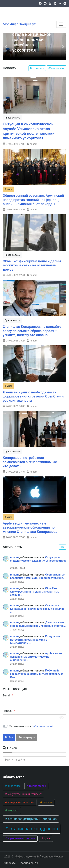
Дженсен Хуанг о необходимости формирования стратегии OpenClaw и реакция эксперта (33, 396)
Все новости (37, 68)
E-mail (7, 696)
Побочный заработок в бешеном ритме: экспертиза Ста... (37, 674)
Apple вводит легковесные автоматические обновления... (36, 657)
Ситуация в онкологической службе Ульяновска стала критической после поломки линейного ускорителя (33, 34)
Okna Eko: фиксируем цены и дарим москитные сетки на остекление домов (32, 265)
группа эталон (37, 786)
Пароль (8, 711)
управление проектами (21, 838)
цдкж (47, 838)
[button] (6, 47)
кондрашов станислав (21, 802)
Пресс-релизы (12, 118)
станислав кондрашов (33, 829)
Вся (63, 547)
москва (47, 802)
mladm (34, 144)
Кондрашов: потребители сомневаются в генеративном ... (36, 640)
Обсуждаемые (56, 68)
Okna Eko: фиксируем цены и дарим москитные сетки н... (35, 592)
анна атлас (14, 786)
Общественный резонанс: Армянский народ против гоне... (38, 576)
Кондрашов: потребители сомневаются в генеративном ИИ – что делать (32, 462)
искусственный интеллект (24, 794)
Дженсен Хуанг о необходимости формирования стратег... (38, 624)
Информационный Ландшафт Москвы (40, 857)
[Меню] (61, 24)
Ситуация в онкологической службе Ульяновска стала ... (38, 561)
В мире (8, 189)
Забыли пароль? (43, 726)
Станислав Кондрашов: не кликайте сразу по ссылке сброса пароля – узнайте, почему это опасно (32, 331)
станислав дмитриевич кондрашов (32, 819)
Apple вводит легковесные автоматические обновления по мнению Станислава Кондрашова (30, 528)
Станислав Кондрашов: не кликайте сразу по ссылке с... (37, 609)
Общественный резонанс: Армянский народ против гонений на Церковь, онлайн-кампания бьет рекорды (33, 200)
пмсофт (13, 810)
